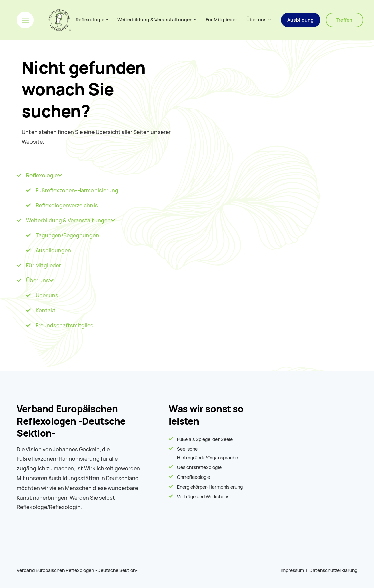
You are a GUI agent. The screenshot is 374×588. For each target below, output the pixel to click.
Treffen (344, 20)
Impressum (292, 570)
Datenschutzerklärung (333, 570)
